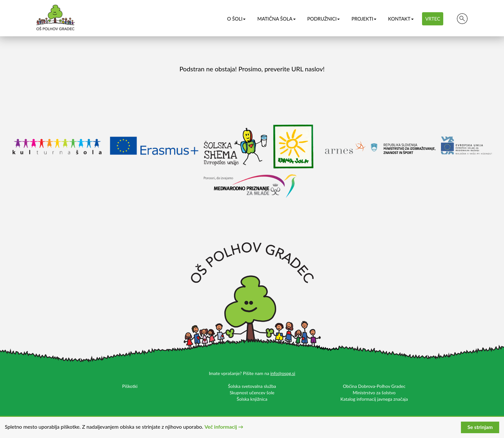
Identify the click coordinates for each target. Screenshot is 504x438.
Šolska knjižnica (252, 399)
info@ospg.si (283, 373)
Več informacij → (224, 427)
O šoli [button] (236, 19)
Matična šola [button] (276, 19)
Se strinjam (480, 427)
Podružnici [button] (324, 19)
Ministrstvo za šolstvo (374, 393)
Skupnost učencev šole (252, 393)
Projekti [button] (364, 19)
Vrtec (433, 19)
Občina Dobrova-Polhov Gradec (374, 386)
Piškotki (130, 386)
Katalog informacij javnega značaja (374, 399)
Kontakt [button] (401, 19)
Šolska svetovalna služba (252, 386)
